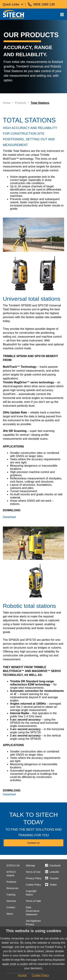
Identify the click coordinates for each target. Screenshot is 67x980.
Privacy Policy (33, 878)
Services (11, 901)
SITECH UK (13, 866)
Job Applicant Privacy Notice (33, 924)
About (10, 914)
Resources (12, 888)
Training (11, 895)
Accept (22, 975)
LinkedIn (54, 872)
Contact (11, 907)
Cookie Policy (33, 885)
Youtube (54, 878)
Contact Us (33, 843)
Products (11, 882)
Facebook (55, 866)
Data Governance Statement (33, 911)
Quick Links (11, 4)
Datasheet (9, 517)
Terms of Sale (33, 901)
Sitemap (30, 866)
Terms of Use (33, 872)
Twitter (53, 885)
